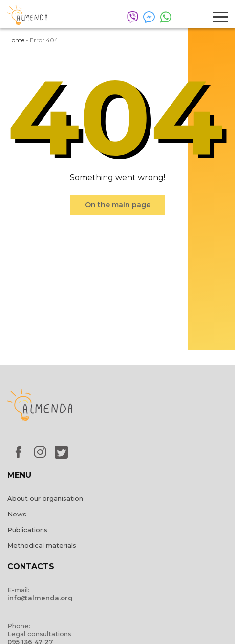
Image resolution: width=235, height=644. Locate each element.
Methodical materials (42, 545)
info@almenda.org (40, 598)
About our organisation (45, 498)
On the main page (118, 205)
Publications (27, 530)
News (17, 514)
